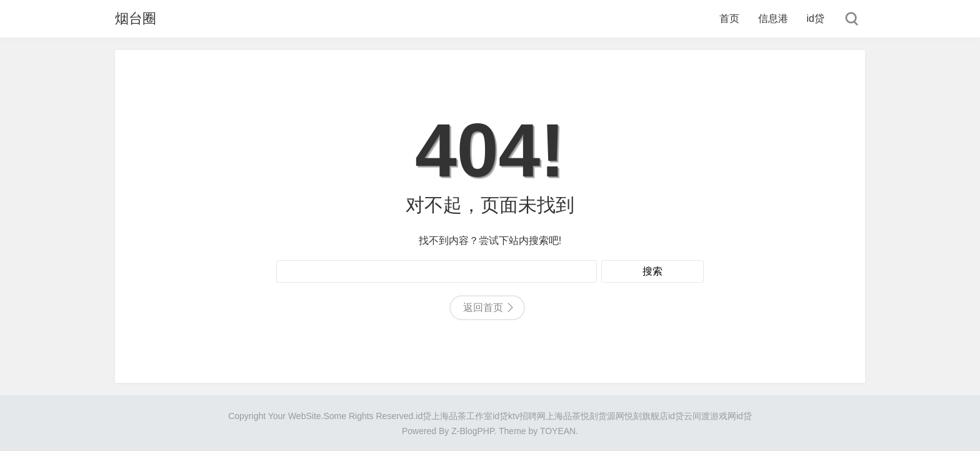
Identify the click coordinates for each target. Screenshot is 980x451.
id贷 (816, 18)
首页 (729, 18)
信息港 (773, 18)
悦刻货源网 (602, 416)
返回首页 (483, 307)
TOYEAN (558, 431)
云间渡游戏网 (710, 416)
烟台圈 (136, 18)
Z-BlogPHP (472, 431)
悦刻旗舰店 (646, 416)
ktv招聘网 (527, 416)
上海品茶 (563, 416)
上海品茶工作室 (462, 416)
